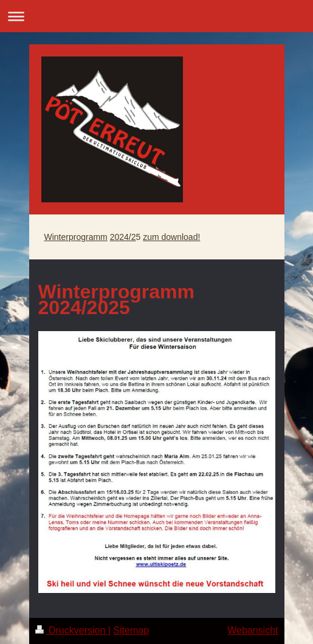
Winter (57, 237)
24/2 (127, 237)
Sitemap (131, 630)
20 (115, 237)
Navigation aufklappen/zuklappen (156, 16)
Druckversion (72, 630)
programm (88, 237)
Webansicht (253, 630)
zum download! (171, 237)
